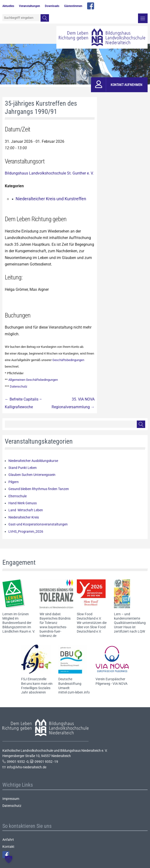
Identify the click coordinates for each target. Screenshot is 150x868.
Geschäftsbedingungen (68, 360)
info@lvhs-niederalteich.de (27, 767)
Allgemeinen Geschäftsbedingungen (33, 380)
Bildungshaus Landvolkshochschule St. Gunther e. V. (49, 173)
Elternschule (18, 496)
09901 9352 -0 (18, 762)
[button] (9, 859)
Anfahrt (8, 840)
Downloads (52, 6)
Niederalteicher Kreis (24, 517)
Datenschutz (18, 386)
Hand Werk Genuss (23, 503)
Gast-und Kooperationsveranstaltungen (38, 524)
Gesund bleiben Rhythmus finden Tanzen (39, 489)
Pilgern (14, 482)
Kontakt (8, 847)
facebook (91, 6)
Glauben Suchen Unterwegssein (32, 475)
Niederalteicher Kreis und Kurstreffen (51, 199)
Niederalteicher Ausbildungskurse (33, 461)
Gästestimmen (73, 6)
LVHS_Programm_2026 (26, 531)
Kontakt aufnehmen (126, 85)
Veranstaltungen (30, 6)
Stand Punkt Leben (23, 468)
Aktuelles (8, 6)
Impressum (11, 799)
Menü (143, 18)
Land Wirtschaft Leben (26, 510)
